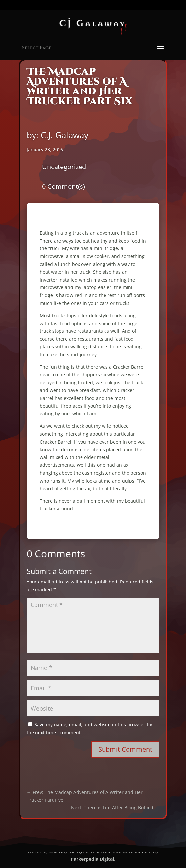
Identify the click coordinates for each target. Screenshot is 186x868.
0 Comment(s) (64, 186)
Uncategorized (64, 167)
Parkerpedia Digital (92, 859)
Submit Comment (125, 749)
